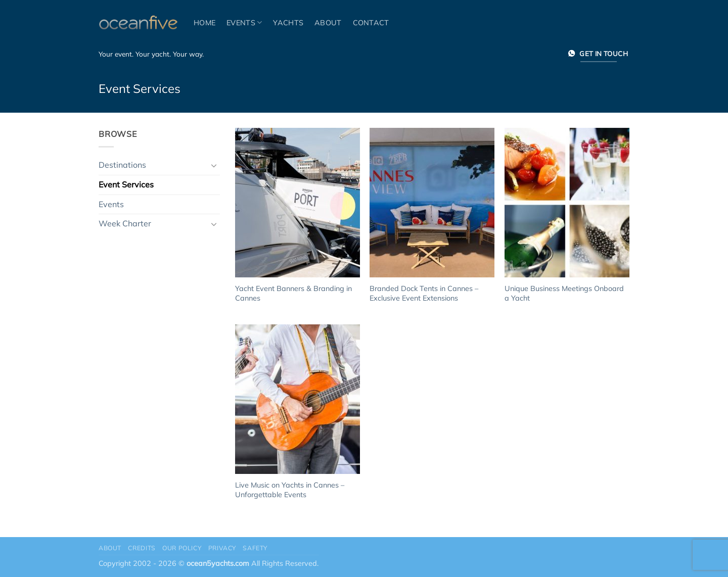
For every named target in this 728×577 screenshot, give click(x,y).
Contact (371, 23)
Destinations (122, 165)
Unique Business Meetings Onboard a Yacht (564, 293)
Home (204, 23)
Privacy (222, 548)
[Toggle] (214, 165)
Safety (255, 548)
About (328, 23)
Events (244, 22)
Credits (142, 548)
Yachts (288, 23)
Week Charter (125, 223)
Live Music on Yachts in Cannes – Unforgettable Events (290, 490)
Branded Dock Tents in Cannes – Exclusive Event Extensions (424, 293)
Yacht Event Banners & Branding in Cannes (293, 293)
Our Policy (182, 548)
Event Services (126, 184)
